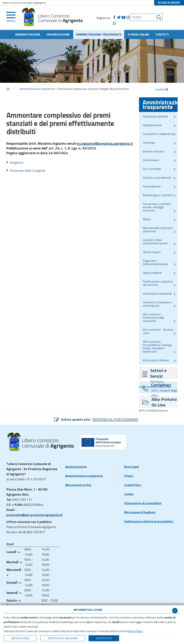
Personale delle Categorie (28, 171)
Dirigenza (16, 163)
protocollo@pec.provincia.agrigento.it (34, 515)
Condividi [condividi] (161, 89)
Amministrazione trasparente (37, 89)
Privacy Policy (135, 631)
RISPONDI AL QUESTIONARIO (115, 419)
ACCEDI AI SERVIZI (169, 3)
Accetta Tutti (104, 638)
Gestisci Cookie (20, 638)
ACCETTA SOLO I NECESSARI (63, 638)
